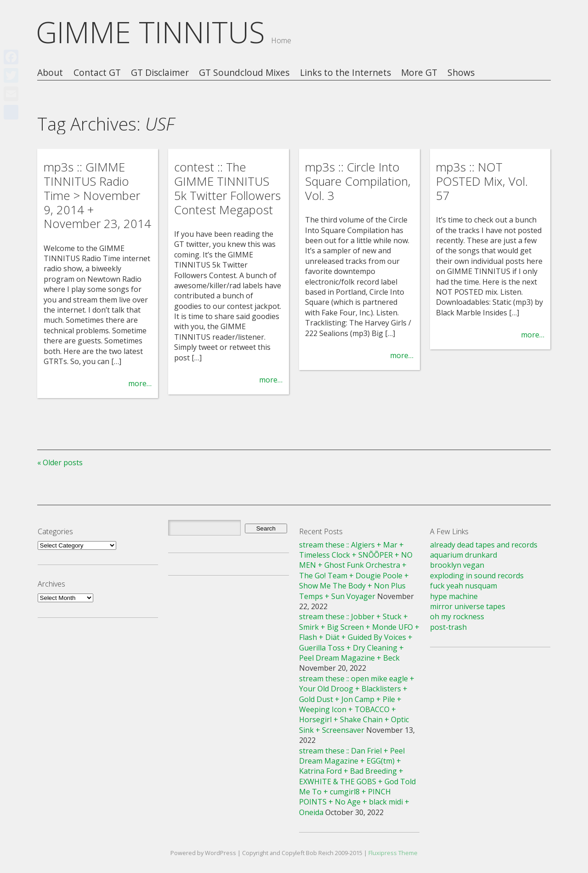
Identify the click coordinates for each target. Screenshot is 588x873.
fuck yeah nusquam (464, 586)
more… (140, 383)
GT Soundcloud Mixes (244, 73)
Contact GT (97, 73)
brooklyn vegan (457, 565)
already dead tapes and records (484, 545)
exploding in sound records (477, 576)
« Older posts (60, 462)
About (50, 73)
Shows (461, 73)
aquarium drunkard (464, 555)
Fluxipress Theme (393, 853)
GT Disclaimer (160, 73)
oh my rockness (457, 616)
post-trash (448, 627)
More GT (419, 73)
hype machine (454, 596)
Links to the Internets (345, 73)
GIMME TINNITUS (150, 32)
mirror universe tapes (468, 606)
